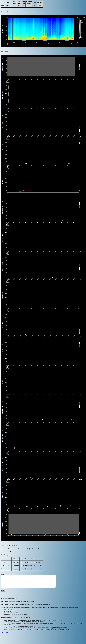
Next (6, 11)
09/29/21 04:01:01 (6, 6)
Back (2, 11)
